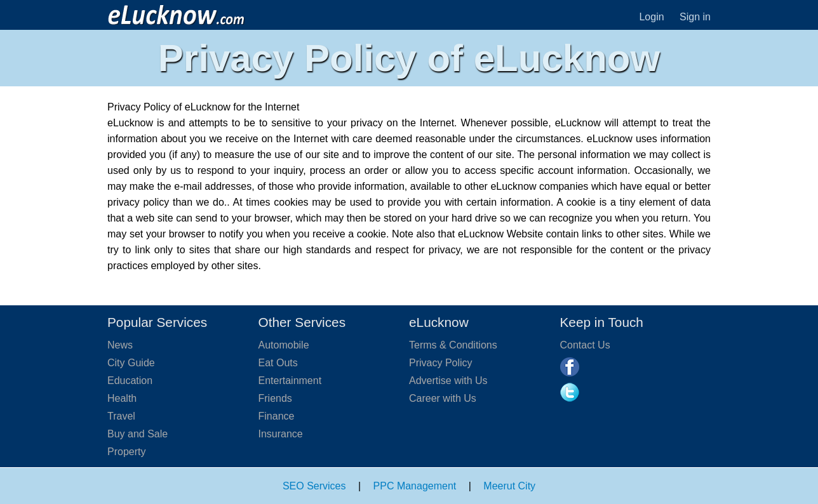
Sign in (695, 17)
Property (126, 452)
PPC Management (415, 486)
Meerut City (509, 486)
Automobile (284, 345)
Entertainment (290, 381)
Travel (121, 416)
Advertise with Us (448, 381)
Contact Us (585, 345)
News (120, 345)
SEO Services (314, 486)
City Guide (131, 363)
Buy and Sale (137, 434)
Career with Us (443, 398)
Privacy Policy (441, 363)
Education (130, 381)
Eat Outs (278, 363)
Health (122, 398)
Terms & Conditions (453, 345)
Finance (277, 416)
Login (651, 17)
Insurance (281, 434)
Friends (275, 398)
